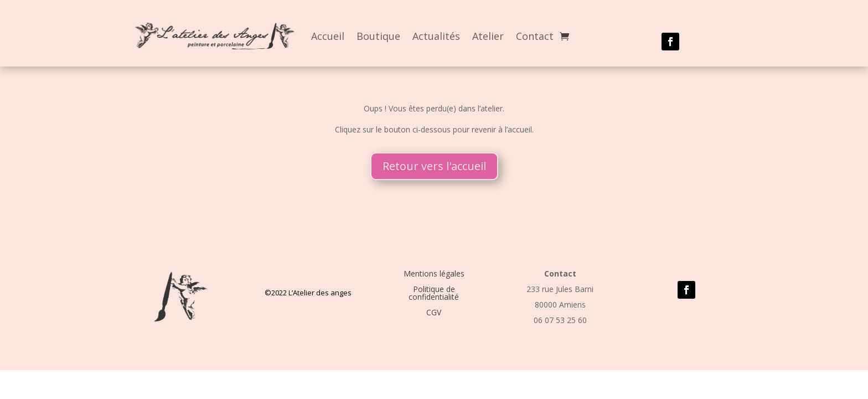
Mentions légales (434, 273)
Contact (535, 36)
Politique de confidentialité (434, 293)
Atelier (488, 36)
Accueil (328, 36)
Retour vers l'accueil (434, 166)
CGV (434, 312)
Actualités (436, 36)
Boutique (378, 36)
